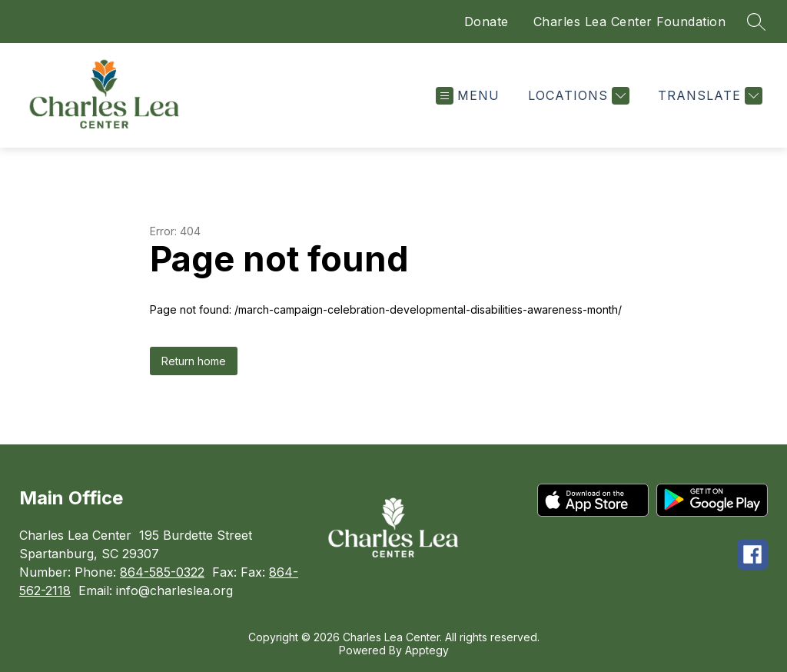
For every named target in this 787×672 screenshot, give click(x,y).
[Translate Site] (708, 96)
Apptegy (427, 650)
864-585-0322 (162, 572)
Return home (194, 361)
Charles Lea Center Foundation (630, 22)
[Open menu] (468, 96)
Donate (486, 22)
